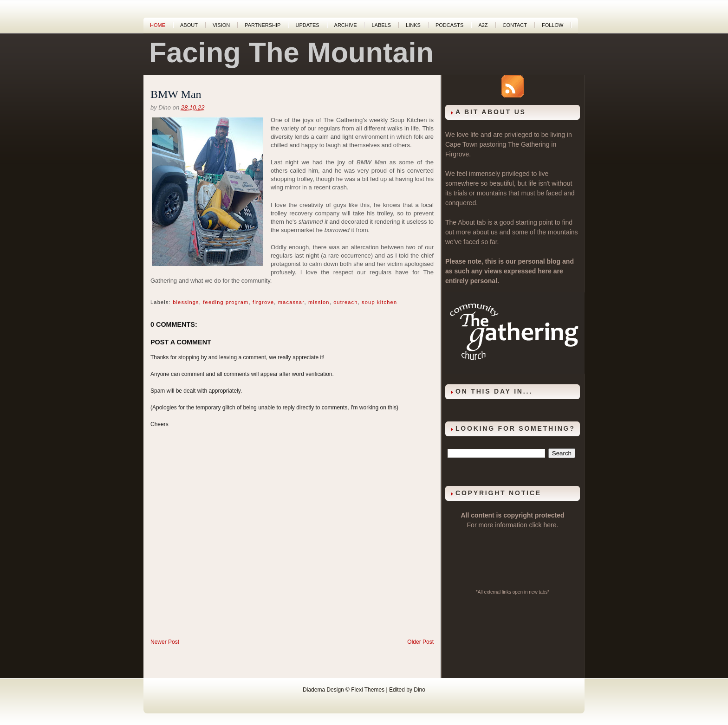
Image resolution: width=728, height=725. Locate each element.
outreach (345, 302)
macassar (291, 302)
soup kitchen (379, 302)
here (550, 525)
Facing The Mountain (291, 52)
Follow (552, 25)
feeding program (226, 302)
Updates (307, 25)
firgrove (263, 302)
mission (319, 302)
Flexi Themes (368, 690)
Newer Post (165, 642)
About (189, 25)
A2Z (483, 25)
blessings (186, 302)
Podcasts (450, 25)
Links (413, 25)
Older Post (420, 642)
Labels (381, 25)
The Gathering (529, 144)
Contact (515, 25)
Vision (221, 25)
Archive (346, 25)
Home (158, 25)
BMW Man (176, 94)
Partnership (263, 25)
